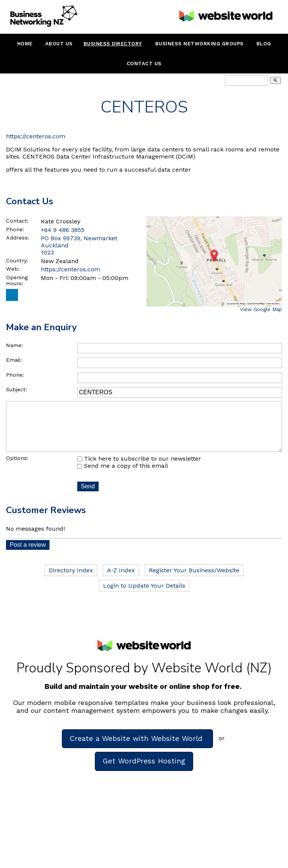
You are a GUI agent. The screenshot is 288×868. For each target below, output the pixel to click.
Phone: (15, 229)
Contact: (17, 221)
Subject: (16, 389)
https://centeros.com (36, 136)
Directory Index (71, 581)
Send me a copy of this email (123, 476)
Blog (264, 44)
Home (25, 44)
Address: (18, 238)
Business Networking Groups (199, 44)
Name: (14, 345)
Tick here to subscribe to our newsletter (139, 469)
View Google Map (261, 309)
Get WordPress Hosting (144, 771)
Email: (14, 360)
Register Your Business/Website (194, 581)
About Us (59, 44)
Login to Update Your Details (144, 596)
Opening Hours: (17, 280)
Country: (17, 260)
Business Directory (113, 44)
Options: (17, 468)
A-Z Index (121, 581)
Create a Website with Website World (137, 749)
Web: (13, 269)
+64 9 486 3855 (63, 230)
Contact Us (144, 64)
